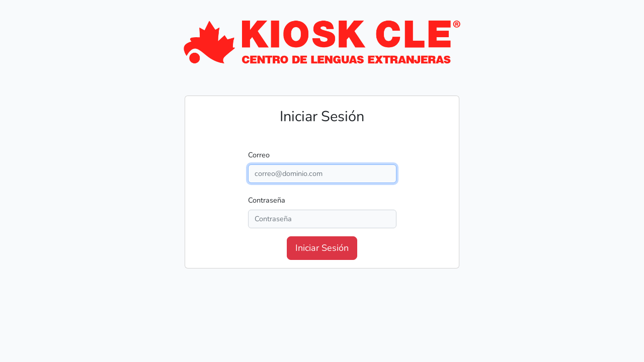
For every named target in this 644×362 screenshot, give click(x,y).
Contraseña (267, 200)
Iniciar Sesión (322, 248)
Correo (259, 155)
